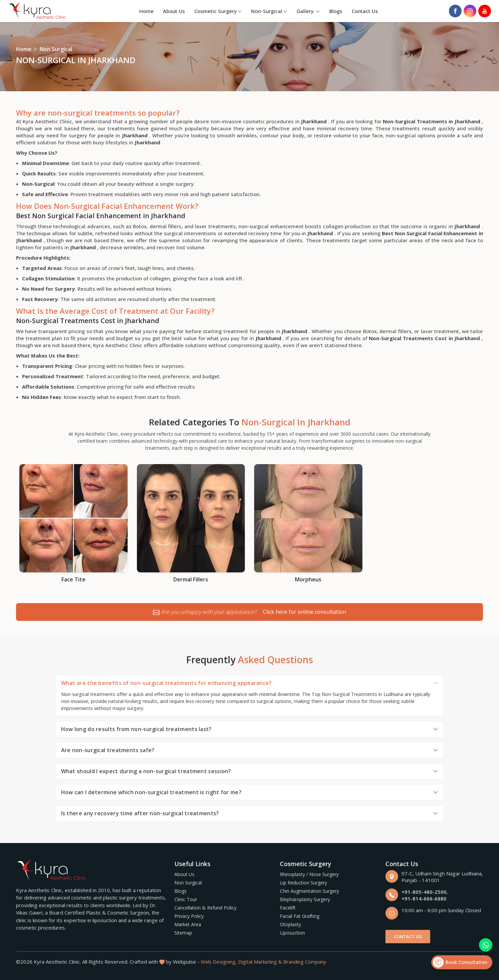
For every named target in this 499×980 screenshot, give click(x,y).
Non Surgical (188, 883)
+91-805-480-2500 (424, 892)
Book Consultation (460, 962)
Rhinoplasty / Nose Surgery (309, 874)
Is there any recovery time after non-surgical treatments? (140, 813)
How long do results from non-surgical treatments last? (136, 729)
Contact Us (365, 11)
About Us (174, 11)
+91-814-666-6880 (424, 898)
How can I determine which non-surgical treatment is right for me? (151, 792)
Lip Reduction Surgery (303, 883)
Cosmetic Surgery (218, 11)
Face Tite (73, 579)
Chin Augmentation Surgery (309, 891)
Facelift (288, 908)
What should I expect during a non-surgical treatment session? (146, 771)
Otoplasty (290, 924)
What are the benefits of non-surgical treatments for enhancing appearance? (167, 683)
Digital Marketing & (260, 962)
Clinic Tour (186, 899)
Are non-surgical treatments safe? (108, 750)
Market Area (188, 924)
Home (146, 11)
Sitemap (183, 933)
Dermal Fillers (191, 579)
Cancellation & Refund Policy (205, 908)
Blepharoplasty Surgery (305, 899)
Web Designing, (219, 962)
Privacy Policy (189, 916)
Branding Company (305, 962)
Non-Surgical (269, 11)
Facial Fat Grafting (300, 916)
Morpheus (308, 579)
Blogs (336, 11)
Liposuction (292, 933)
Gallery (308, 11)
